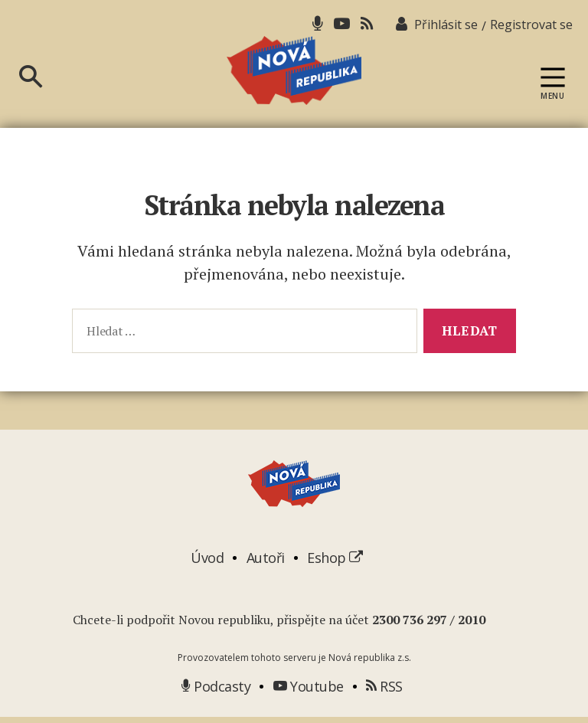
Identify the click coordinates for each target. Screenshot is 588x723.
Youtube (309, 692)
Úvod (207, 563)
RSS (384, 692)
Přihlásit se (446, 25)
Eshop (335, 563)
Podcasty (216, 692)
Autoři (266, 563)
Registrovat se (531, 25)
